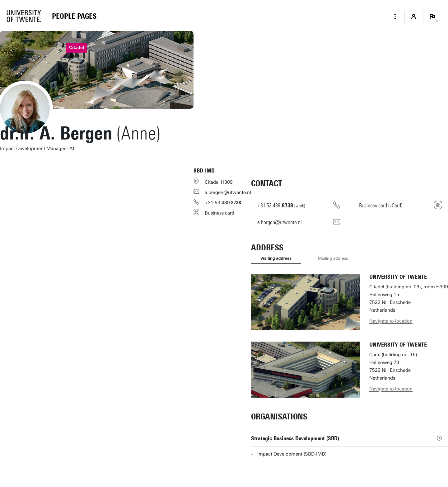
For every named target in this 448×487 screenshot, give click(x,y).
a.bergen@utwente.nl (228, 192)
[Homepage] (74, 17)
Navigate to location (391, 321)
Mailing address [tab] (333, 258)
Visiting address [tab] (276, 258)
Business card (219, 213)
